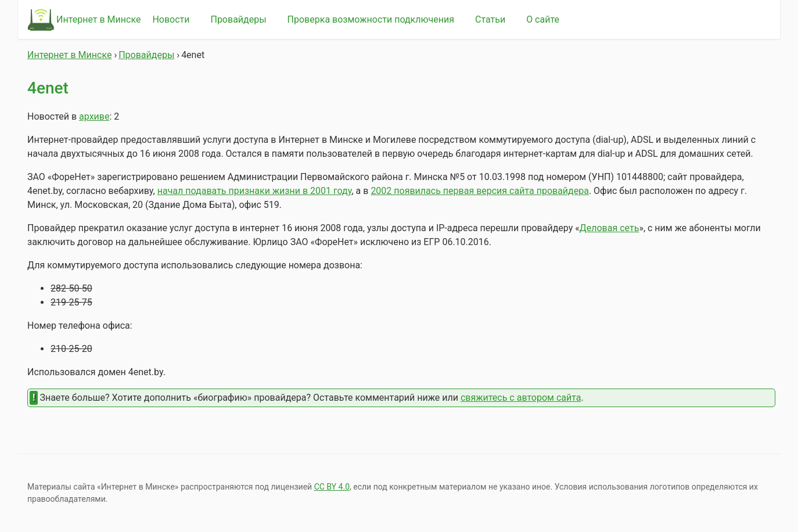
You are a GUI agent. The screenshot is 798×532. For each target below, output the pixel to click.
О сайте (543, 19)
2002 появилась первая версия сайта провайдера (480, 191)
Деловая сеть (610, 228)
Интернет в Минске (98, 19)
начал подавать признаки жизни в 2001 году (255, 191)
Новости (171, 19)
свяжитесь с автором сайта (521, 398)
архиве (94, 116)
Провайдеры (238, 19)
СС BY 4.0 (332, 487)
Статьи (490, 19)
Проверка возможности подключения (371, 19)
